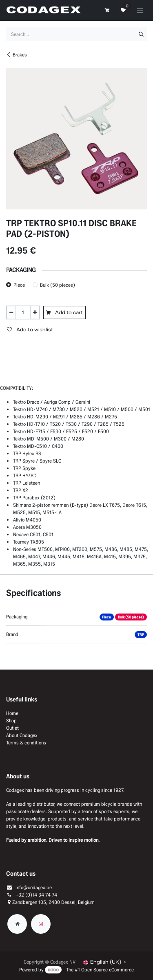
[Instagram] (41, 924)
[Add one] (35, 312)
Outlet (12, 728)
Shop (11, 720)
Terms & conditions (26, 743)
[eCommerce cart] (107, 10)
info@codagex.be (34, 887)
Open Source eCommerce (108, 970)
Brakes (17, 55)
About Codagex (22, 735)
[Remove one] (11, 312)
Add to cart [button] (64, 312)
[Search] (141, 34)
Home (12, 713)
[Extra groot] (17, 924)
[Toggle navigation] (140, 10)
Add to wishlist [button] (30, 329)
